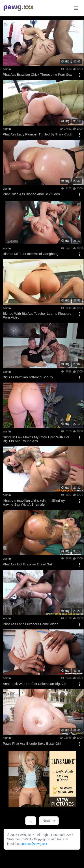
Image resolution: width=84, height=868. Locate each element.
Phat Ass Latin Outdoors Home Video (31, 624)
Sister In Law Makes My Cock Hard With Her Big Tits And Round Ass (36, 439)
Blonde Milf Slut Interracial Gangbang (31, 254)
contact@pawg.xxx (34, 844)
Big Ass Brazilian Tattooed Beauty (28, 377)
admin (7, 69)
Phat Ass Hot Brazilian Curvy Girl (27, 564)
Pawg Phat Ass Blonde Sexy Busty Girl (32, 743)
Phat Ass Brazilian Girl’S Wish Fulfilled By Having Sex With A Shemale (34, 503)
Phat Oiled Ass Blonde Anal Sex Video (31, 194)
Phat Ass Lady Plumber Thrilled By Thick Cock (38, 134)
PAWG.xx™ (27, 835)
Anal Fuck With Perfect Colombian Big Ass (35, 684)
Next (49, 821)
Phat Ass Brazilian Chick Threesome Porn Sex (37, 74)
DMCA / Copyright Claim (40, 839)
